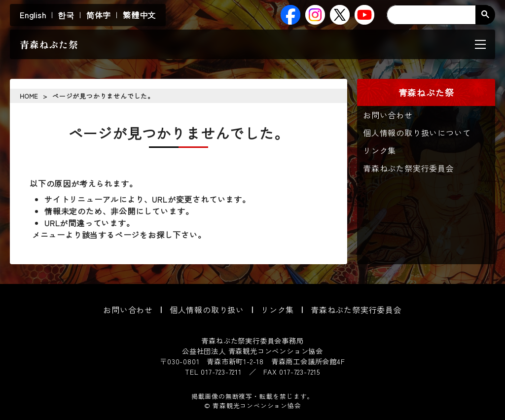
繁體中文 (139, 15)
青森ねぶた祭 (49, 44)
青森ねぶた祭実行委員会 (409, 168)
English (33, 15)
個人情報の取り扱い (207, 310)
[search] (438, 15)
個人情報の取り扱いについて (417, 133)
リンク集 (379, 150)
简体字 (99, 15)
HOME (29, 96)
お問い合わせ (388, 115)
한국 (66, 15)
